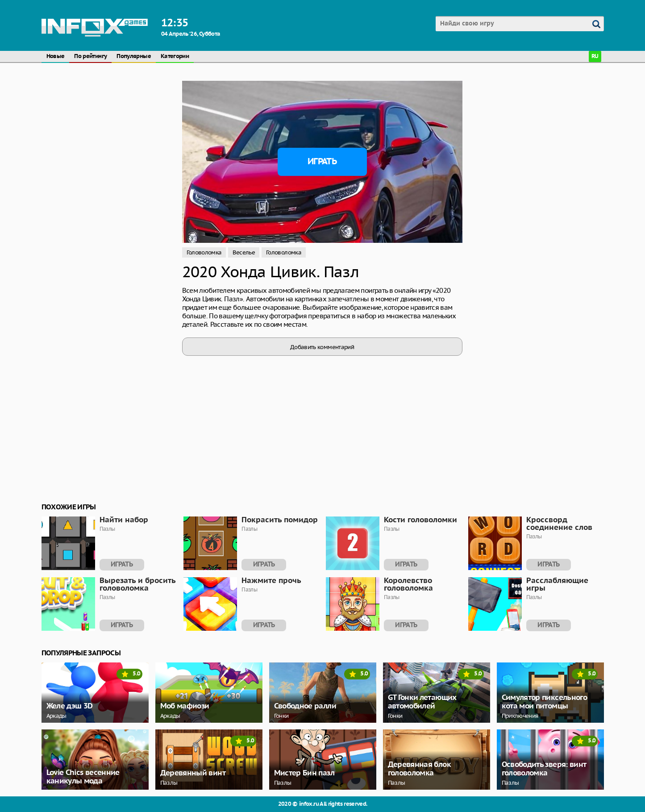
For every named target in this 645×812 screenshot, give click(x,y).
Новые (56, 56)
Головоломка (204, 252)
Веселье (244, 252)
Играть (322, 162)
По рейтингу (90, 56)
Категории (175, 56)
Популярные (134, 56)
